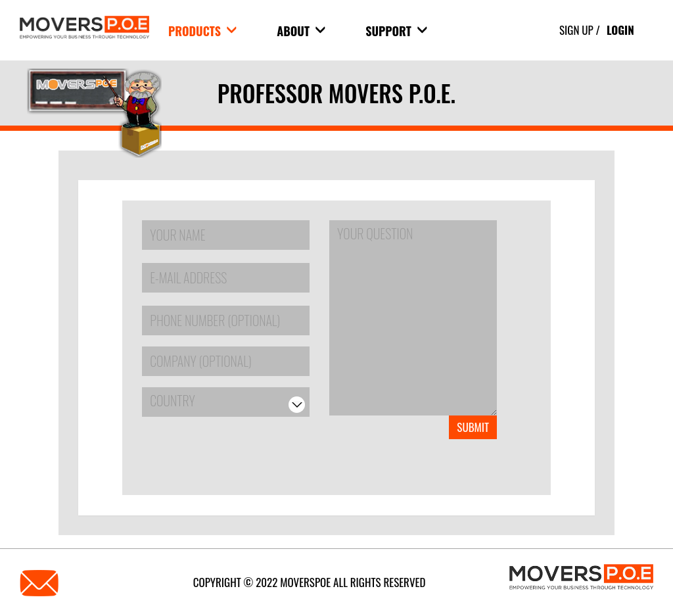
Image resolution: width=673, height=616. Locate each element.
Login (620, 30)
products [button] (202, 31)
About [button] (301, 31)
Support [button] (396, 31)
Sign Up (576, 30)
